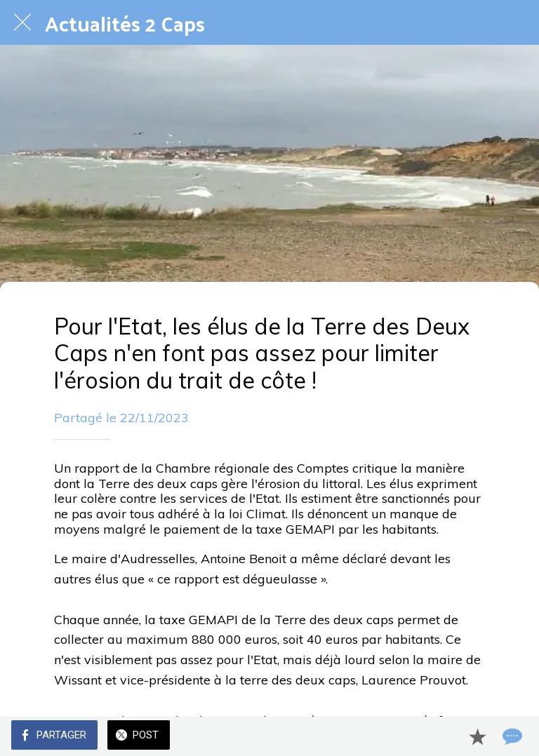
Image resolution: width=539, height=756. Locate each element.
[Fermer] (22, 22)
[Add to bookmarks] (477, 736)
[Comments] (511, 736)
